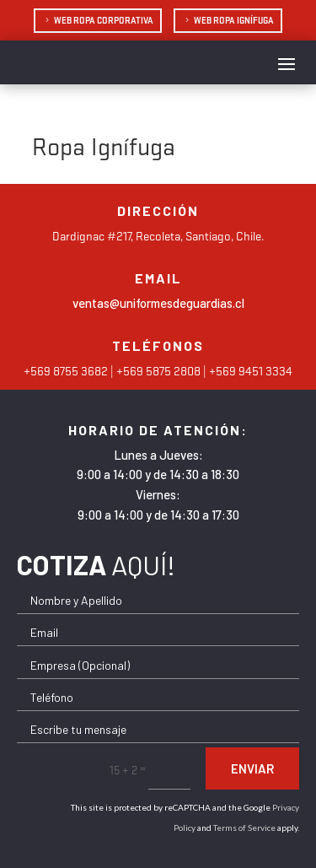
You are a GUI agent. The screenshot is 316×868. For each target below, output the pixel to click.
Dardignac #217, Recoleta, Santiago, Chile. (158, 235)
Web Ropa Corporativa (104, 20)
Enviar (252, 768)
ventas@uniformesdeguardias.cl (158, 303)
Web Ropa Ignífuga (234, 20)
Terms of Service (244, 828)
